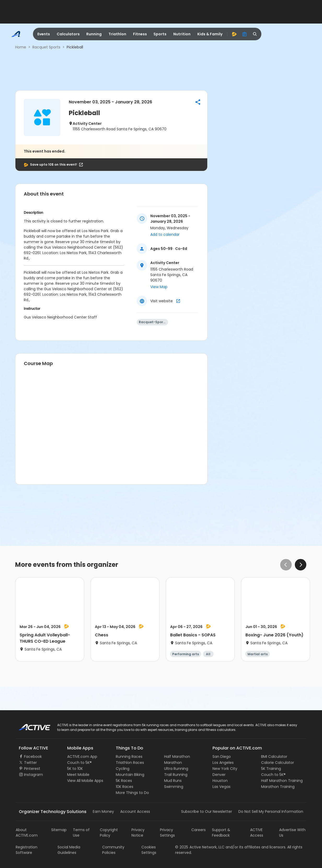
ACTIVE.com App (82, 757)
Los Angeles (223, 763)
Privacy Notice (138, 833)
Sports (160, 34)
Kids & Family (210, 34)
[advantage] (234, 34)
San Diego (222, 757)
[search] (255, 34)
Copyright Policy (109, 833)
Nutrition (182, 34)
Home (21, 47)
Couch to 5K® (79, 763)
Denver (219, 775)
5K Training (271, 769)
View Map (159, 287)
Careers (199, 830)
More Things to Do (132, 793)
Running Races (129, 757)
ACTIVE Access (257, 833)
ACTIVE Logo (30, 725)
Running (94, 34)
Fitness (140, 34)
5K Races (124, 781)
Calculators (68, 34)
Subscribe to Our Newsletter (207, 811)
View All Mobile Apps (85, 781)
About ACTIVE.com (27, 833)
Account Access (135, 811)
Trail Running (176, 775)
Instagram (33, 775)
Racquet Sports (46, 47)
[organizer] (245, 34)
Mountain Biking (130, 775)
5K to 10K (75, 769)
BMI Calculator (274, 757)
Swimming (174, 787)
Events (44, 34)
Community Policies (113, 850)
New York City (225, 769)
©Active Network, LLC (200, 847)
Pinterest (32, 769)
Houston (220, 781)
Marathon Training (278, 787)
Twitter (30, 763)
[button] (198, 102)
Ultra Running (176, 769)
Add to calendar (165, 234)
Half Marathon (177, 757)
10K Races (125, 787)
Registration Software (27, 850)
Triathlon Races (130, 763)
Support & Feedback (221, 833)
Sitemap (59, 830)
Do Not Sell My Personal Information (271, 811)
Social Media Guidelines (69, 850)
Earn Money (103, 811)
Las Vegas (222, 787)
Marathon (173, 763)
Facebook (33, 757)
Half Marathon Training (282, 781)
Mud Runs (173, 781)
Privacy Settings (167, 833)
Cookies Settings (149, 850)
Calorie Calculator (278, 763)
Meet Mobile (78, 775)
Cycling (123, 769)
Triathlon (117, 34)
